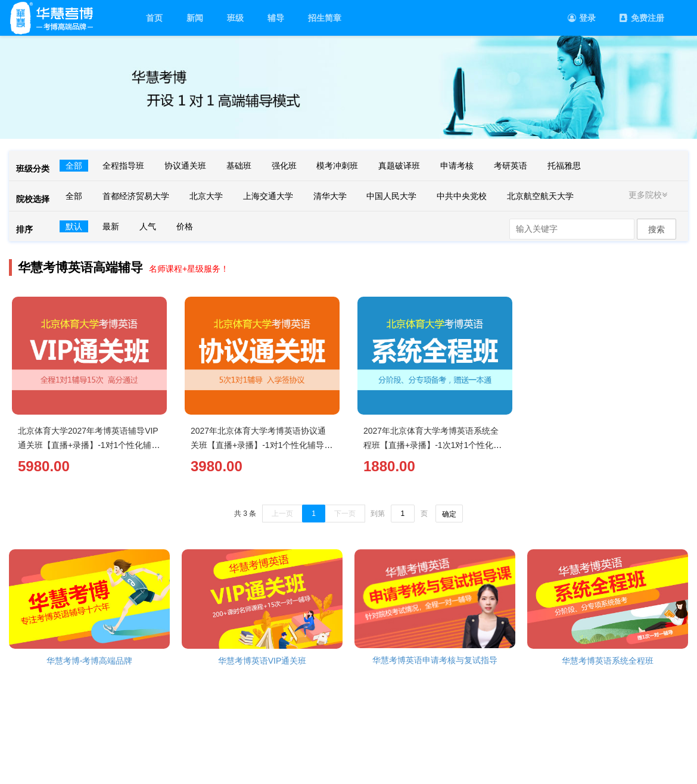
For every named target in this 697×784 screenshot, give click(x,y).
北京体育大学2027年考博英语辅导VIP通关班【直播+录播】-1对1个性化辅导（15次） (89, 445)
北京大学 (206, 196)
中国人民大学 (391, 196)
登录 (582, 18)
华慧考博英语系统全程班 (608, 661)
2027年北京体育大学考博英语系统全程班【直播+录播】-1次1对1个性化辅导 (432, 445)
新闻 (195, 18)
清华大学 (330, 196)
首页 (154, 18)
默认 (74, 226)
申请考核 (457, 166)
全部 (74, 166)
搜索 (656, 229)
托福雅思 (564, 166)
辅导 (276, 18)
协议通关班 (185, 166)
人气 (148, 226)
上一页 (282, 514)
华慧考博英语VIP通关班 (262, 661)
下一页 (345, 514)
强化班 (284, 166)
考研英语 (511, 166)
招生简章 (325, 18)
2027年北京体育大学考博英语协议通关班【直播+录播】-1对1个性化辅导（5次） (258, 445)
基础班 (239, 166)
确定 (449, 514)
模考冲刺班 (337, 166)
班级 (235, 18)
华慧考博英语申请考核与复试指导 (435, 660)
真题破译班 (399, 166)
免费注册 (642, 18)
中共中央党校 (462, 196)
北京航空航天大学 (540, 196)
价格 (185, 226)
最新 (111, 226)
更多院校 (649, 195)
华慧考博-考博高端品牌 (90, 661)
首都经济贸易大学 (136, 196)
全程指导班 (123, 166)
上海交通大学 (268, 196)
